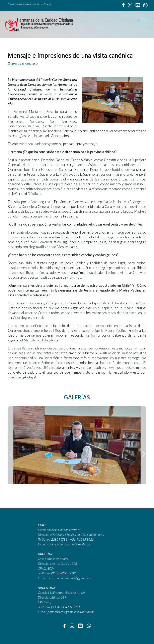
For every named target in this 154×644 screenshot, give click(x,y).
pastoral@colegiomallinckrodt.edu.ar (71, 612)
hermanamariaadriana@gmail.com (69, 578)
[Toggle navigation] (144, 24)
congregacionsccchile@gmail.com (69, 544)
